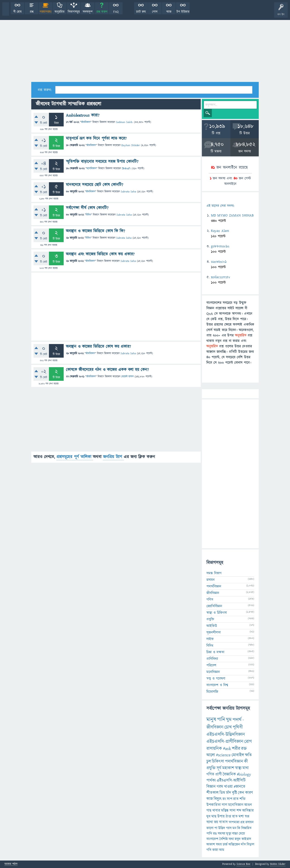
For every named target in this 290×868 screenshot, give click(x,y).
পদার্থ (237, 720)
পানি (221, 720)
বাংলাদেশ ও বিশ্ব (217, 685)
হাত (235, 816)
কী (246, 761)
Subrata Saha (128, 192)
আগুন (248, 805)
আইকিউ (212, 626)
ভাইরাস (246, 839)
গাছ (209, 811)
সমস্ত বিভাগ (214, 573)
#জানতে (239, 787)
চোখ (228, 727)
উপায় (221, 816)
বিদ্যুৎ (218, 799)
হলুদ (238, 839)
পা (216, 828)
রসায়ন (249, 822)
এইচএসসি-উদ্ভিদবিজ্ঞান (226, 734)
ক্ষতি (248, 755)
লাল (225, 805)
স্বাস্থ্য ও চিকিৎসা (217, 613)
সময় (219, 844)
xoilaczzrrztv (221, 277)
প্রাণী (219, 774)
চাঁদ (229, 793)
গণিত (210, 600)
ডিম (222, 793)
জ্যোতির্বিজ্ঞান (214, 606)
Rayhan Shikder (131, 145)
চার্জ (225, 844)
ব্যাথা (210, 822)
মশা (241, 816)
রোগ (248, 741)
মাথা (246, 768)
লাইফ (210, 639)
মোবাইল (238, 755)
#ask (227, 749)
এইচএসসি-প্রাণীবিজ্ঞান (225, 741)
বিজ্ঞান (211, 787)
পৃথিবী (238, 727)
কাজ (210, 799)
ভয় (216, 822)
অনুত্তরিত (60, 12)
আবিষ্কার (248, 811)
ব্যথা (231, 839)
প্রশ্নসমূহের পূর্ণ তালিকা (75, 457)
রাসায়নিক (214, 749)
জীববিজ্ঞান (86, 122)
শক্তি (243, 799)
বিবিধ (88, 215)
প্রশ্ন (32, 12)
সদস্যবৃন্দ (88, 12)
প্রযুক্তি (210, 619)
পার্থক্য (211, 781)
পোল (155, 12)
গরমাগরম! (46, 12)
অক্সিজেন (234, 844)
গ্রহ (242, 822)
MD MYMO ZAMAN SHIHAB (232, 215)
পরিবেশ (211, 665)
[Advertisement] (145, 48)
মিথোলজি (212, 692)
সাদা (233, 811)
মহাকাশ (228, 768)
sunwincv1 (219, 262)
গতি (209, 850)
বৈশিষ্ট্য (224, 839)
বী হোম (18, 12)
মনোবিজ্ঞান (91, 168)
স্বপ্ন (247, 816)
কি (239, 828)
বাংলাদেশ (212, 839)
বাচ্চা (235, 834)
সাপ (230, 799)
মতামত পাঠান (11, 864)
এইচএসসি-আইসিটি (231, 781)
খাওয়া (228, 787)
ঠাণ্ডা (228, 816)
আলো (211, 755)
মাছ (214, 816)
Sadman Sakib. (124, 122)
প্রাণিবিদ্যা (212, 659)
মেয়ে (242, 834)
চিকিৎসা (218, 761)
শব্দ (239, 811)
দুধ (208, 816)
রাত (236, 799)
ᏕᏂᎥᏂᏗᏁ (126, 168)
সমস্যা (221, 834)
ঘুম (229, 720)
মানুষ (211, 720)
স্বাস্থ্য (238, 768)
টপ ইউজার (183, 12)
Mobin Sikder (278, 864)
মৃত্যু (229, 834)
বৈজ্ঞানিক (229, 774)
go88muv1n (220, 246)
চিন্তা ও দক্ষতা (215, 652)
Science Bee (243, 864)
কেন (241, 793)
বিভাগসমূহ (74, 12)
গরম (220, 787)
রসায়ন (210, 580)
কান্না (215, 850)
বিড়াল (250, 844)
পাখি (209, 834)
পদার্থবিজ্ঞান (214, 586)
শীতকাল (213, 793)
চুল (209, 761)
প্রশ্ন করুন (102, 12)
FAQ (116, 12)
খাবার (216, 811)
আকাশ (211, 844)
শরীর (236, 749)
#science (223, 755)
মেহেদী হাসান (127, 377)
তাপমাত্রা (234, 822)
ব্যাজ (169, 12)
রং (224, 799)
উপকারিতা (214, 805)
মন (234, 828)
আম (222, 850)
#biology (244, 774)
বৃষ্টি (234, 793)
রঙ (215, 834)
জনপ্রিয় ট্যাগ (113, 457)
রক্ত (244, 749)
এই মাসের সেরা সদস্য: (220, 206)
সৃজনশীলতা (214, 632)
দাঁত (243, 844)
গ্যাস (229, 828)
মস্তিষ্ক (225, 811)
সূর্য (219, 768)
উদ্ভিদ (222, 828)
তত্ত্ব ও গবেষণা (216, 679)
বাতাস (223, 822)
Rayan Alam (220, 231)
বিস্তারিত (246, 828)
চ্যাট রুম (141, 12)
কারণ (249, 793)
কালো (210, 828)
